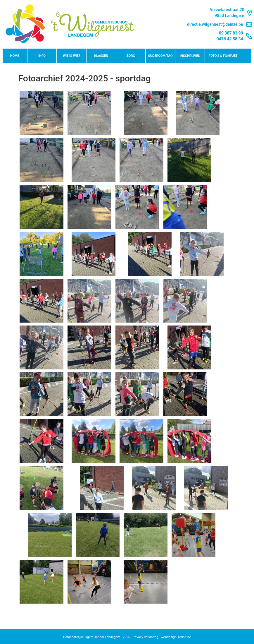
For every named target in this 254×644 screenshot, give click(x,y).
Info (42, 56)
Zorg (131, 56)
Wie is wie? (71, 56)
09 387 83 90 (231, 33)
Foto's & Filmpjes (223, 56)
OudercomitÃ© (160, 56)
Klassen (101, 56)
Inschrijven (190, 56)
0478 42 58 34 (230, 39)
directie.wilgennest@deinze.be (220, 24)
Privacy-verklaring (146, 637)
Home (15, 56)
